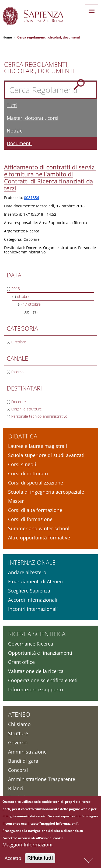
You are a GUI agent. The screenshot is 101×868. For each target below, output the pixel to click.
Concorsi (18, 770)
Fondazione (21, 797)
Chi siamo (19, 724)
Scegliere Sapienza (29, 591)
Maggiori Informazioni (27, 846)
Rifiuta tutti (40, 860)
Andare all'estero (27, 572)
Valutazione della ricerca (36, 671)
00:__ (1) (31, 312)
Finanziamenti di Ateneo (35, 581)
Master (16, 501)
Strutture (18, 733)
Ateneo (19, 714)
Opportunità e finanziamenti (40, 653)
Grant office (21, 662)
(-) (9, 289)
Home (7, 37)
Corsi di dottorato (28, 473)
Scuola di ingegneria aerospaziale (46, 492)
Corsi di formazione (30, 519)
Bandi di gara (23, 761)
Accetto (13, 860)
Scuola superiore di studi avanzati (46, 455)
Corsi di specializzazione (36, 483)
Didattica (23, 436)
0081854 (32, 198)
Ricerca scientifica (37, 634)
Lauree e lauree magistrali (38, 446)
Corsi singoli (22, 464)
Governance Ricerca (31, 644)
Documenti (19, 143)
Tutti (12, 105)
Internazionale (32, 562)
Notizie (15, 131)
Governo (18, 742)
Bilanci (16, 788)
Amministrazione (27, 752)
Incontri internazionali (33, 609)
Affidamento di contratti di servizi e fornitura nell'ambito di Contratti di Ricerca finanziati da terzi (50, 177)
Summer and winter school (39, 528)
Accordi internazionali (33, 600)
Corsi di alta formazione (35, 510)
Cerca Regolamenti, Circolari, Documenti (39, 68)
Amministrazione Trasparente (42, 779)
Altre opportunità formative (39, 538)
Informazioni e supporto (36, 689)
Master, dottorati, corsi (33, 118)
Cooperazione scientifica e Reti (43, 680)
